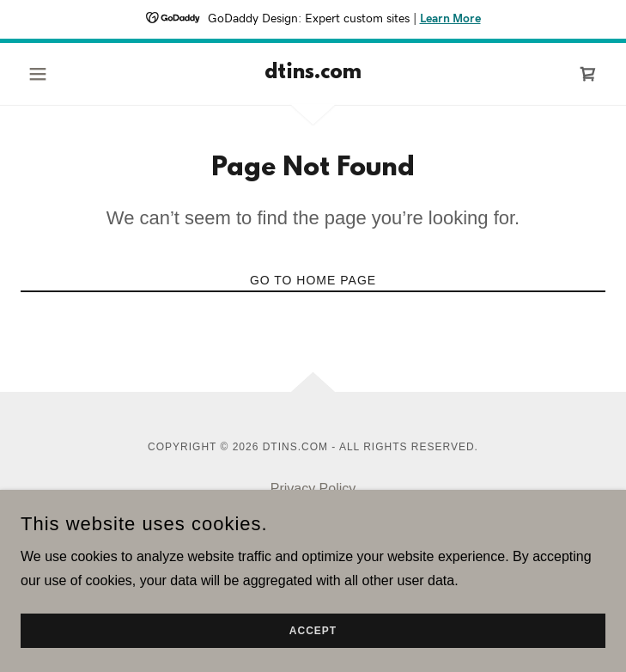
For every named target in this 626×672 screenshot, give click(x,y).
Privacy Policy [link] (313, 489)
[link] (313, 74)
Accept (313, 631)
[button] (64, 74)
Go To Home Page (313, 280)
